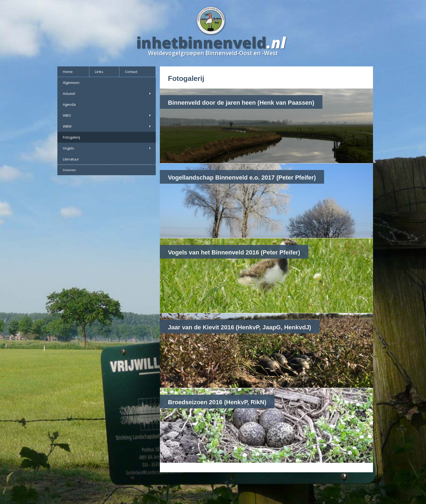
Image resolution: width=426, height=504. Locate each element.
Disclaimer (69, 170)
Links (99, 72)
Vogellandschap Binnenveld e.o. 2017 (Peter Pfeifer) (242, 178)
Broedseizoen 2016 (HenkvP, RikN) (217, 402)
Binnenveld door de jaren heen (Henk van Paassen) (241, 103)
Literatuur (71, 159)
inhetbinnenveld (201, 42)
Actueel (107, 93)
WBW (107, 126)
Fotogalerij (71, 137)
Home (68, 72)
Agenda (69, 104)
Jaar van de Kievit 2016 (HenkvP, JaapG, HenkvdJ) (240, 327)
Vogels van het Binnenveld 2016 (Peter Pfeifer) (234, 252)
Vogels (107, 148)
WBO (107, 115)
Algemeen (71, 83)
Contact (131, 72)
